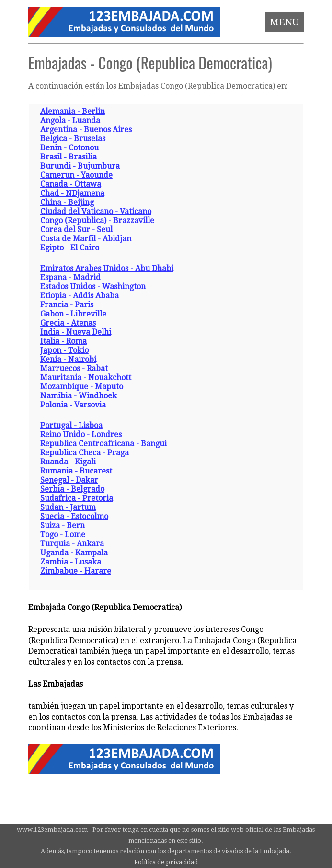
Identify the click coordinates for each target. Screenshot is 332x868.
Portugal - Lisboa (71, 425)
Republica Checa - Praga (85, 453)
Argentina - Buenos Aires (86, 130)
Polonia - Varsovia (73, 405)
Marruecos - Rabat (74, 368)
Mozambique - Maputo (82, 387)
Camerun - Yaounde (76, 175)
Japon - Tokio (64, 350)
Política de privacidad (166, 862)
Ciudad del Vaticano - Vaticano (96, 211)
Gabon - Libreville (73, 314)
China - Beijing (67, 202)
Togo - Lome (63, 535)
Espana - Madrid (70, 277)
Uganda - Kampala (74, 553)
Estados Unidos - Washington (93, 287)
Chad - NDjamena (72, 193)
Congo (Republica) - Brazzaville (97, 220)
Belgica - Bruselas (73, 139)
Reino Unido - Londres (81, 434)
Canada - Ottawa (71, 184)
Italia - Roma (63, 341)
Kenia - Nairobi (68, 359)
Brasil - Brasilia (69, 157)
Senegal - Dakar (69, 480)
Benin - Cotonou (69, 148)
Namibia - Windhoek (79, 396)
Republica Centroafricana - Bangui (103, 444)
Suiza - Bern (63, 525)
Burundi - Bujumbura (80, 166)
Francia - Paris (67, 305)
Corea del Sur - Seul (76, 230)
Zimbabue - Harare (76, 571)
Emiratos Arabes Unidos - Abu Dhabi (107, 268)
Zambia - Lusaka (71, 562)
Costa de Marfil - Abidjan (86, 239)
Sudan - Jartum (68, 507)
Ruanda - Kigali (68, 462)
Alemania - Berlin (73, 111)
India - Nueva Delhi (76, 332)
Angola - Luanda (70, 120)
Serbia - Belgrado (72, 489)
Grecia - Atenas (68, 323)
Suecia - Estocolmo (74, 516)
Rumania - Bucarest (76, 471)
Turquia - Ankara (72, 544)
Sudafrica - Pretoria (77, 498)
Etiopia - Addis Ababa (80, 296)
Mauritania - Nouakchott (86, 378)
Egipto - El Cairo (70, 248)
